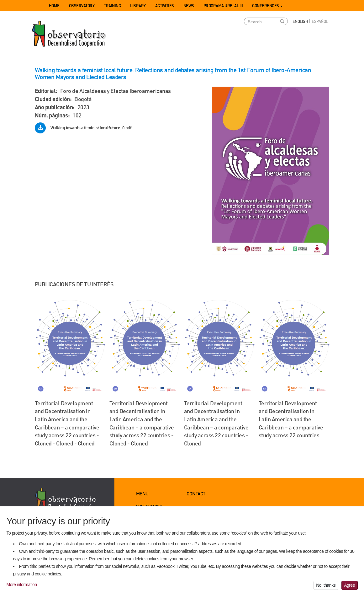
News (189, 5)
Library (138, 5)
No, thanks (326, 587)
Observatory (82, 5)
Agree (349, 587)
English (300, 21)
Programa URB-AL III (223, 5)
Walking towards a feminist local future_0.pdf (91, 128)
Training (112, 5)
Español (320, 21)
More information (22, 586)
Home (54, 5)
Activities (165, 5)
